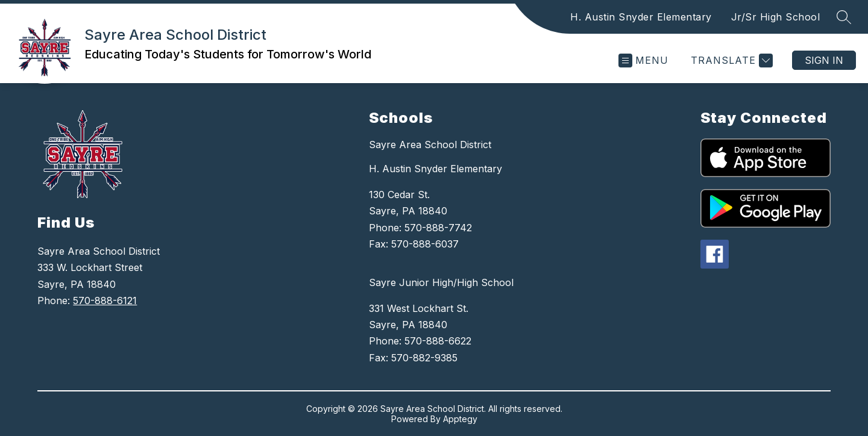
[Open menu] (643, 61)
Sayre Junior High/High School (441, 282)
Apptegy (460, 419)
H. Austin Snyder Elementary (641, 17)
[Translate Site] (730, 61)
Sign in (824, 60)
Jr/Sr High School (776, 17)
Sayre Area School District (430, 145)
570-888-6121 (105, 301)
